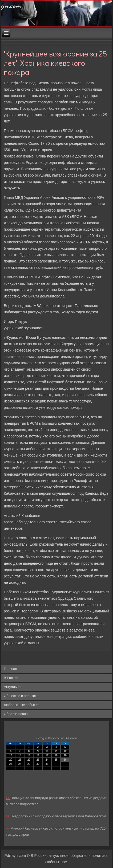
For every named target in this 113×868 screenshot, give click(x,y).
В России (11, 678)
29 (29, 764)
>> (8, 798)
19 (65, 755)
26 (65, 760)
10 (47, 751)
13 (11, 755)
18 (56, 755)
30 (38, 764)
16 (38, 755)
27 (11, 764)
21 (20, 760)
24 (47, 760)
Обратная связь (16, 714)
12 (65, 751)
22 (29, 760)
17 (47, 755)
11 (56, 751)
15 (29, 755)
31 (47, 764)
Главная (10, 669)
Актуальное (13, 687)
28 (20, 764)
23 (38, 760)
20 (11, 760)
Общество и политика (21, 696)
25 (56, 760)
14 (20, 755)
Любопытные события (21, 705)
